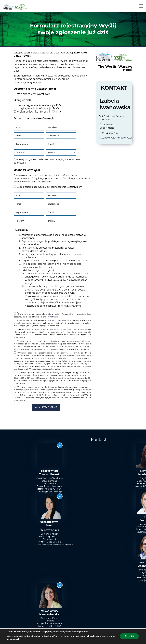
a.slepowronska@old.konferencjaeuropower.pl (54, 545)
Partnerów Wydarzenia (61, 329)
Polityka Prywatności (130, 638)
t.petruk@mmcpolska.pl (49, 491)
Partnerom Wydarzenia (58, 320)
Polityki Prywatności (49, 317)
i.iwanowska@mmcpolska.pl (116, 138)
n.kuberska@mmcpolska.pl (50, 629)
